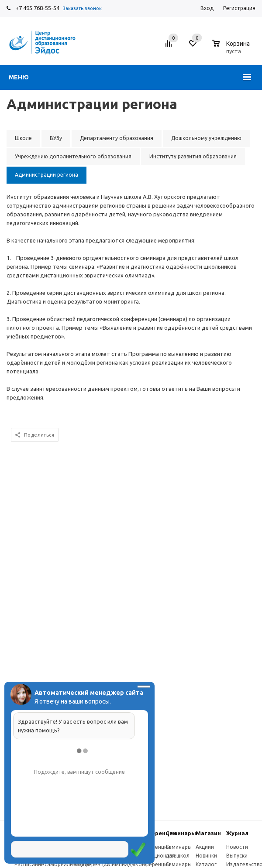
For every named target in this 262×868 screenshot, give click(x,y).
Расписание (29, 864)
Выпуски (237, 856)
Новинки (206, 856)
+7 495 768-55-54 (37, 8)
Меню (19, 77)
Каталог (206, 864)
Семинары (181, 833)
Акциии (205, 847)
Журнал (237, 833)
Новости (237, 847)
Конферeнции (156, 833)
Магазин (208, 833)
